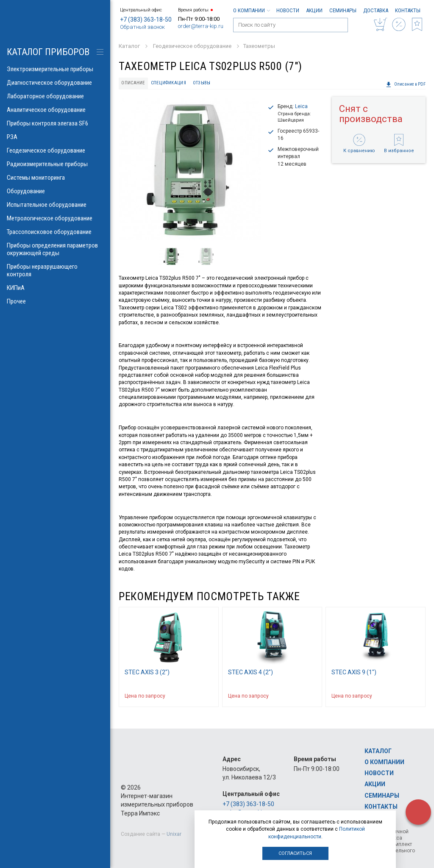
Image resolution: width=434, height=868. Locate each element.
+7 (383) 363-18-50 (146, 19)
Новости (288, 10)
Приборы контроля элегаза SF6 (55, 123)
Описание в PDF (406, 84)
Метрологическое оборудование (55, 218)
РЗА (55, 137)
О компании (251, 10)
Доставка (376, 10)
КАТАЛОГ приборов (48, 52)
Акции (314, 10)
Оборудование (55, 191)
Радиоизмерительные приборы (55, 164)
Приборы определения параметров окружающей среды (55, 249)
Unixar (174, 834)
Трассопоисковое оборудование (55, 232)
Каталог (378, 751)
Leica (301, 106)
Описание (133, 83)
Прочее (55, 301)
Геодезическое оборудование (55, 150)
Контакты (408, 10)
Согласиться (295, 853)
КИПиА (55, 288)
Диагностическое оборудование (55, 83)
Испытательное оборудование (55, 205)
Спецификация (168, 83)
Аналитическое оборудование (55, 110)
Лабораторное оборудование (55, 96)
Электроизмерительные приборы (55, 69)
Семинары (343, 10)
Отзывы (202, 83)
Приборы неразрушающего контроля (55, 270)
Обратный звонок (142, 27)
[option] (190, 169)
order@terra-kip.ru (201, 26)
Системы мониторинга (55, 178)
